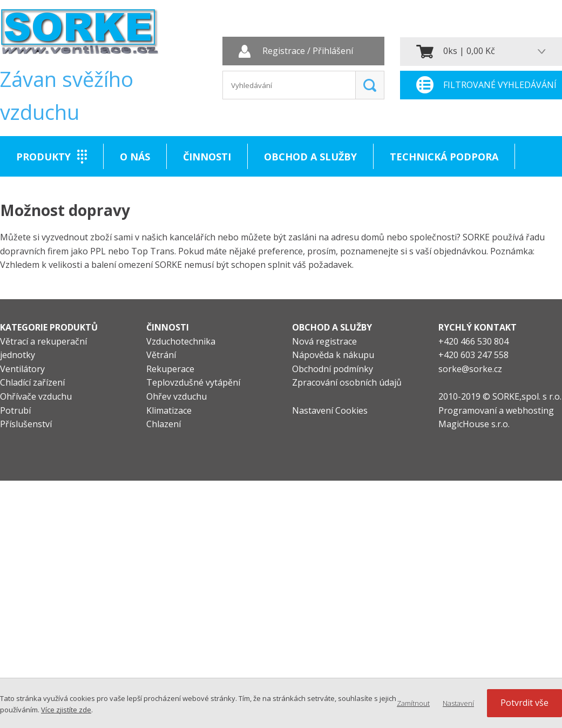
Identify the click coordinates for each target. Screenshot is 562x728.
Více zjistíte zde (66, 710)
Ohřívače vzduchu (36, 396)
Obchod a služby (310, 157)
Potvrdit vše (524, 703)
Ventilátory (22, 369)
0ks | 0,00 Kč (469, 51)
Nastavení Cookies (330, 410)
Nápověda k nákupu (333, 355)
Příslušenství (26, 424)
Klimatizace (169, 410)
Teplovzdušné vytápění (193, 382)
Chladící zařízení (32, 382)
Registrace (284, 51)
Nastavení (458, 703)
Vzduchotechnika (181, 341)
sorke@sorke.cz (470, 369)
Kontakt (40, 197)
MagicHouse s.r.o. (474, 424)
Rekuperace (170, 369)
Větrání (161, 355)
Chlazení (164, 424)
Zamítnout (413, 703)
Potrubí (15, 410)
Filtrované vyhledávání (500, 85)
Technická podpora (444, 157)
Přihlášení (333, 51)
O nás (135, 157)
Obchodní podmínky (333, 369)
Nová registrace (324, 341)
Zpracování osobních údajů (347, 382)
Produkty (43, 157)
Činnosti (207, 157)
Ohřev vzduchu (177, 396)
